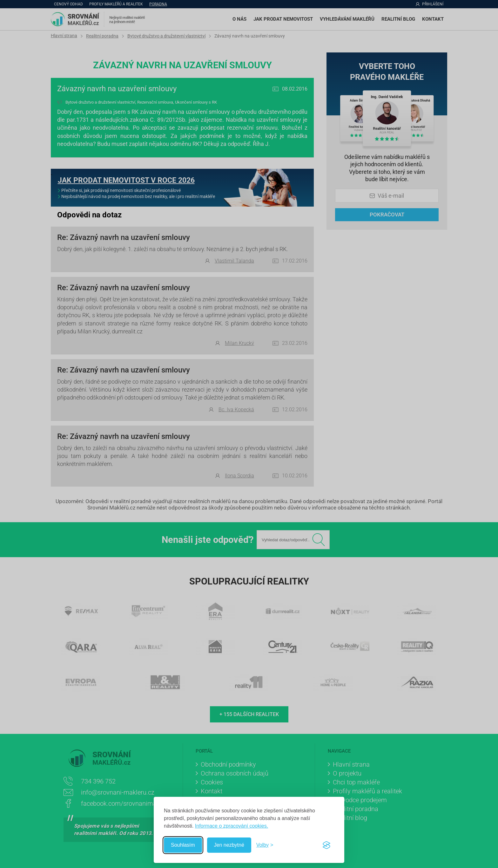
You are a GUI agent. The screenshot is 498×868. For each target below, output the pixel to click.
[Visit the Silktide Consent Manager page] (326, 845)
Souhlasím (183, 845)
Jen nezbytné (229, 845)
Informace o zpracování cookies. (232, 826)
